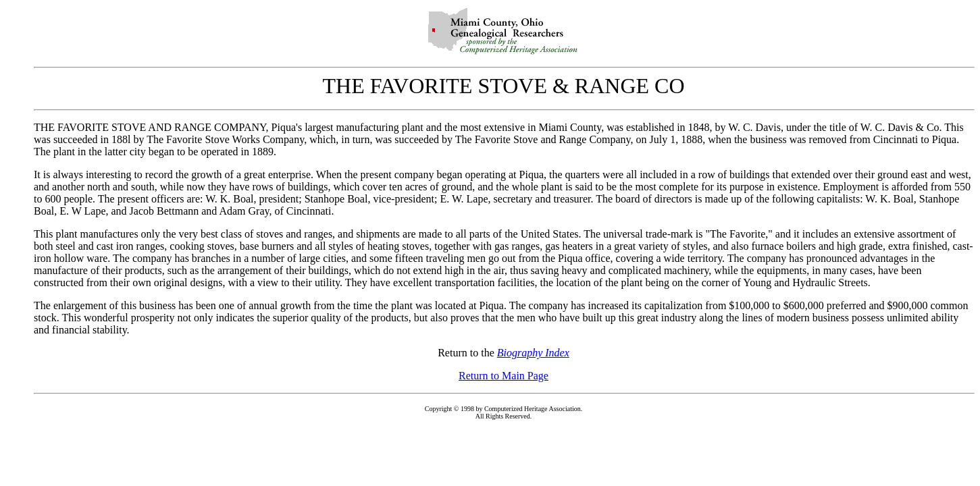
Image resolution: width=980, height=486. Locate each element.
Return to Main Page (504, 376)
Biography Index (533, 353)
